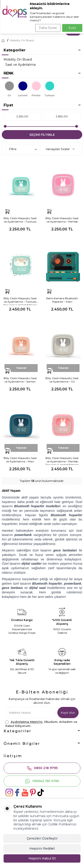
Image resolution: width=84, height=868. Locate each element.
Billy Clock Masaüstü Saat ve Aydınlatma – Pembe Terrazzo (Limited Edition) (62, 461)
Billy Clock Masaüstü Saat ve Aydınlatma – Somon (20, 380)
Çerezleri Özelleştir (42, 838)
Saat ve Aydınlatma (20, 65)
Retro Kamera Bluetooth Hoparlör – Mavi (62, 300)
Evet (72, 28)
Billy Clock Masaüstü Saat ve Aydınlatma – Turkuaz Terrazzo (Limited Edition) (20, 301)
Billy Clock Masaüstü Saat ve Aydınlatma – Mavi (20, 460)
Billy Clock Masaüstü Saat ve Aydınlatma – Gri (62, 380)
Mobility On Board (22, 40)
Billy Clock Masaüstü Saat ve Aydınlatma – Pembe (62, 220)
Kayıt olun (68, 713)
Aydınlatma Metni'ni (27, 722)
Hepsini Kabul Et (42, 858)
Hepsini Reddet (42, 848)
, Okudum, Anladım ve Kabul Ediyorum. (41, 724)
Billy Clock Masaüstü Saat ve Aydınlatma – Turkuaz (20, 220)
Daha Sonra (48, 28)
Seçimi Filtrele (42, 135)
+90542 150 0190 (42, 781)
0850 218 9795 (42, 768)
